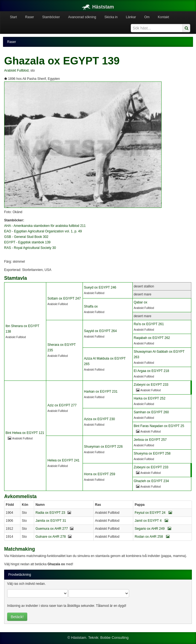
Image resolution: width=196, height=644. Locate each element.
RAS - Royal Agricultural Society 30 (30, 248)
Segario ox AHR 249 (153, 529)
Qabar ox (141, 302)
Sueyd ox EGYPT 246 (100, 287)
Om (147, 17)
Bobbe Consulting (114, 638)
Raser (29, 17)
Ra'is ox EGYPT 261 (149, 324)
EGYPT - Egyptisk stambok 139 (27, 242)
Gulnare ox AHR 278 (51, 537)
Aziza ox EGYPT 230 (100, 419)
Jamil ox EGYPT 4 (151, 521)
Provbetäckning (20, 575)
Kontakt (163, 17)
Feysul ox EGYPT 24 (153, 513)
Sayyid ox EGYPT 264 (100, 331)
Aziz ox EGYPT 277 (62, 405)
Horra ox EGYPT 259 (100, 474)
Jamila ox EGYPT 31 (51, 521)
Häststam (98, 7)
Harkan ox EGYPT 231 (101, 392)
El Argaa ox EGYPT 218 (152, 371)
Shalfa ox (91, 306)
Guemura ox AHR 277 (52, 529)
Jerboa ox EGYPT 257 (150, 440)
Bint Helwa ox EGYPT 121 (25, 433)
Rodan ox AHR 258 (152, 537)
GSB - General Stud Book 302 (26, 237)
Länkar (131, 17)
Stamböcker (51, 17)
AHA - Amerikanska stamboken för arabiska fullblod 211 (45, 226)
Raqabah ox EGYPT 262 (152, 338)
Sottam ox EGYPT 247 (64, 298)
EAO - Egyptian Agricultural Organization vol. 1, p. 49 (43, 231)
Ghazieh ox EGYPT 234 (151, 481)
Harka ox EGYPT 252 (150, 398)
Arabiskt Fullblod (16, 70)
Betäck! (17, 617)
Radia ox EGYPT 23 (50, 513)
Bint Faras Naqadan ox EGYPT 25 (159, 426)
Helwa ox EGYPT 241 (63, 460)
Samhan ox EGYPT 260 (151, 412)
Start (13, 17)
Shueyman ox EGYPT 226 (103, 447)
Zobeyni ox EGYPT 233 (151, 385)
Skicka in (111, 17)
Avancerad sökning (82, 17)
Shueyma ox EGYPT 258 (152, 453)
